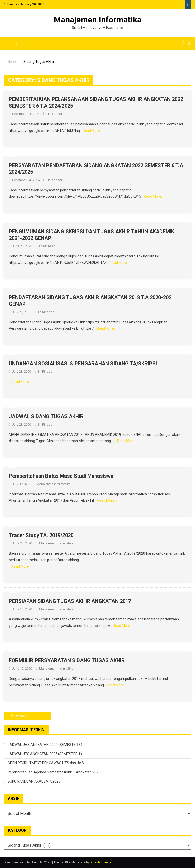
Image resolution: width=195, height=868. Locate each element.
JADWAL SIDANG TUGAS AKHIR (46, 416)
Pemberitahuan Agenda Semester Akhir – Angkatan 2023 (54, 772)
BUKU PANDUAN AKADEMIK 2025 (34, 781)
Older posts (20, 716)
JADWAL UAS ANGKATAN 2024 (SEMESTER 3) (45, 745)
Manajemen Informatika (98, 20)
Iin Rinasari (55, 114)
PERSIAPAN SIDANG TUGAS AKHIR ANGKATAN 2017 (70, 601)
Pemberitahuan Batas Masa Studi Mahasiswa (61, 476)
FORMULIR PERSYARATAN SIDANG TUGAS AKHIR (67, 660)
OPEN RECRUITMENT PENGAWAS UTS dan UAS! (46, 763)
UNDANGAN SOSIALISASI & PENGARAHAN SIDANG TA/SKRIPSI (83, 364)
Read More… (92, 131)
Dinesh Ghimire (101, 862)
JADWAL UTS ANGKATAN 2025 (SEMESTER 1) (45, 754)
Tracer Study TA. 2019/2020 (41, 535)
